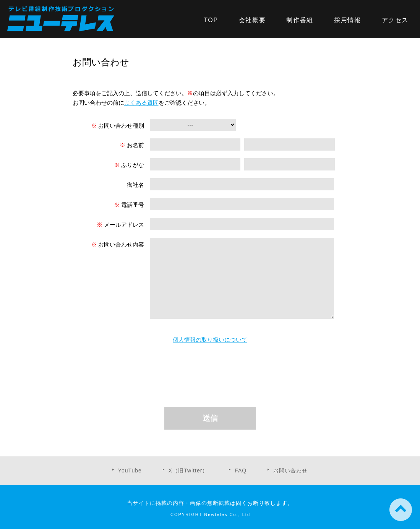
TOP (211, 20)
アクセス (395, 20)
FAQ (241, 471)
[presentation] (212, 376)
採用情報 (347, 20)
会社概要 (252, 20)
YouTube (130, 471)
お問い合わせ (290, 471)
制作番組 (300, 20)
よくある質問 (141, 103)
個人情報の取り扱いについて (210, 340)
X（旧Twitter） (188, 471)
